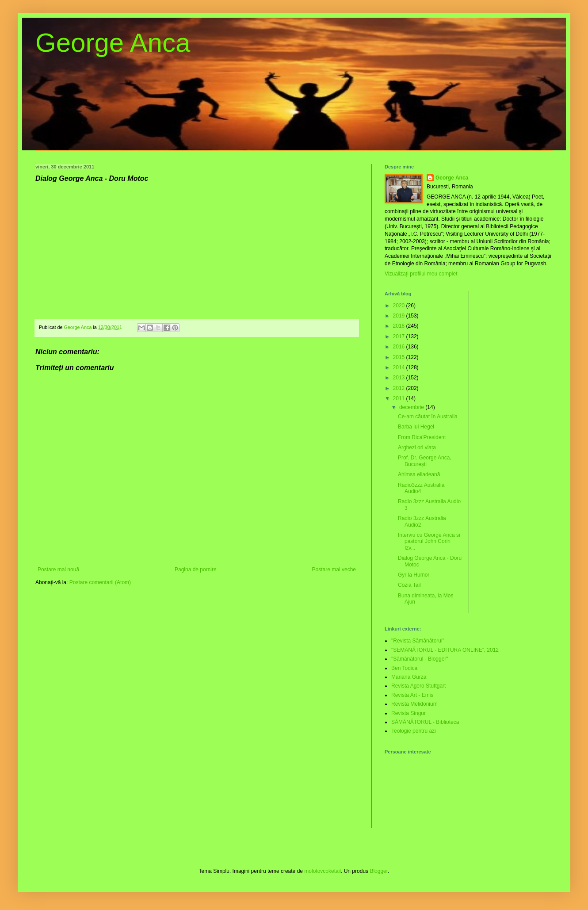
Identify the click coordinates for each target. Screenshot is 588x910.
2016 (400, 347)
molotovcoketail (323, 871)
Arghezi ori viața (417, 447)
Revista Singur (409, 713)
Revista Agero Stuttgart (418, 686)
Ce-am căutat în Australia (428, 417)
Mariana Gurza (409, 677)
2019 (400, 316)
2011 (400, 398)
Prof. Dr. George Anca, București (425, 461)
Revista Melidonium (414, 704)
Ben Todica (404, 668)
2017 (400, 336)
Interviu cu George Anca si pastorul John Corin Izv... (429, 541)
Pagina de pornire (196, 570)
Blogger (379, 871)
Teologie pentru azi (414, 731)
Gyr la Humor (414, 575)
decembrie (412, 407)
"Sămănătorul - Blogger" (420, 659)
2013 (400, 378)
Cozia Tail (409, 585)
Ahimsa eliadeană (419, 474)
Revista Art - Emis (412, 695)
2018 (400, 326)
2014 (400, 367)
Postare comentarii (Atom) (100, 582)
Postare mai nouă (58, 570)
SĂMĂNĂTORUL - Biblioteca (425, 722)
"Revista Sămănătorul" (418, 641)
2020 (400, 306)
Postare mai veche (334, 570)
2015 (400, 357)
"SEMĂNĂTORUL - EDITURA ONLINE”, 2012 (445, 650)
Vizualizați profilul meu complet (421, 274)
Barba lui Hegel (416, 427)
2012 (400, 388)
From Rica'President (422, 437)
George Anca (113, 43)
